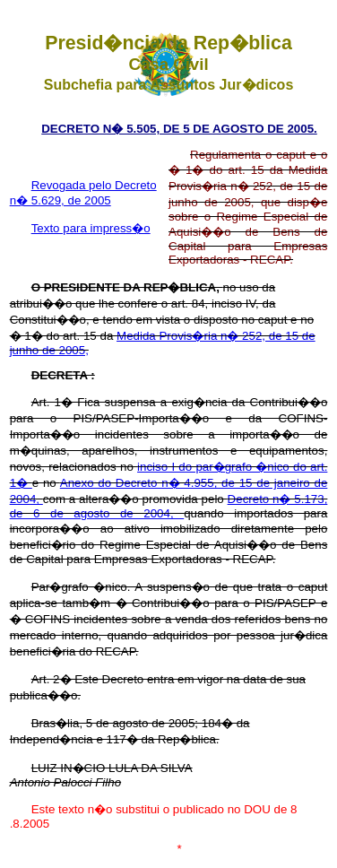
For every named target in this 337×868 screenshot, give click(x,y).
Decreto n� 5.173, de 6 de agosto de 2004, (169, 506)
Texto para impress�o (91, 228)
